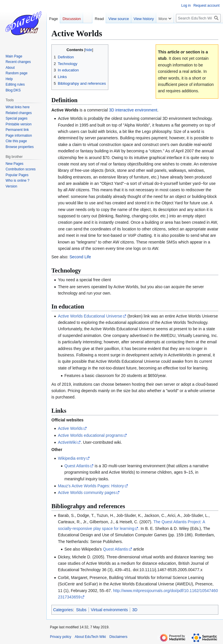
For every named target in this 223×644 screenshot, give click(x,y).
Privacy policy (61, 637)
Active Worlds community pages (87, 493)
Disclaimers (118, 637)
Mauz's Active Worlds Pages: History (91, 486)
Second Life (80, 257)
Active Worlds (70, 428)
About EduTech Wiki (90, 637)
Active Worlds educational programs (90, 435)
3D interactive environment (133, 110)
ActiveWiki (67, 442)
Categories (63, 610)
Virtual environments (109, 610)
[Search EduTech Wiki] (198, 18)
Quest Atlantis (77, 466)
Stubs (81, 610)
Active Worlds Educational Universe (90, 316)
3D (135, 610)
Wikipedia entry (72, 458)
